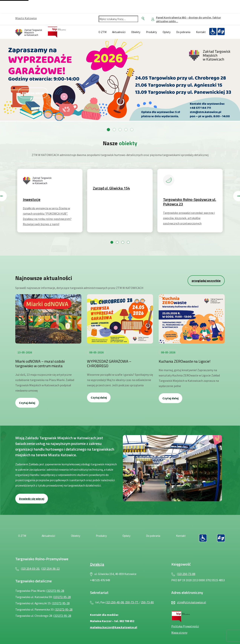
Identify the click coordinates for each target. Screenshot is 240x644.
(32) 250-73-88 (186, 574)
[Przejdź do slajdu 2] (114, 130)
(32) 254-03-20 (30, 569)
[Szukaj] (143, 19)
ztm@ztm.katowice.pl (192, 602)
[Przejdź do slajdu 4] (126, 130)
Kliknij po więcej (33, 93)
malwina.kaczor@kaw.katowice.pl (114, 627)
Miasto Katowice (26, 18)
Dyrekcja (97, 564)
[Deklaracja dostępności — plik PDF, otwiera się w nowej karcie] (213, 32)
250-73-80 (147, 602)
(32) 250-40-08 (115, 602)
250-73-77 (132, 602)
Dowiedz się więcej (32, 499)
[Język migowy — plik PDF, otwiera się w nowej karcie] (221, 32)
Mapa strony (179, 632)
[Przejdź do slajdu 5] (132, 130)
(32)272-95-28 (55, 591)
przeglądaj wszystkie (206, 281)
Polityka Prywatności (185, 626)
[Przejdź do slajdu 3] (120, 130)
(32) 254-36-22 (50, 569)
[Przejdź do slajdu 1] (108, 130)
